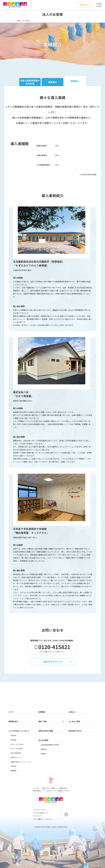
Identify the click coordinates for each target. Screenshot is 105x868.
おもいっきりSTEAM (17, 744)
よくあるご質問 (74, 721)
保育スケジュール (16, 757)
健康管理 (14, 771)
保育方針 (14, 735)
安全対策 (14, 766)
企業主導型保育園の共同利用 (30, 82)
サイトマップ (37, 816)
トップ (11, 712)
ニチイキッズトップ (9, 21)
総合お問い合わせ (75, 731)
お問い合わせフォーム (53, 662)
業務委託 (52, 82)
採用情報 (42, 712)
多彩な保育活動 (16, 753)
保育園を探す (85, 5)
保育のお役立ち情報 (46, 731)
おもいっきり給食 (16, 749)
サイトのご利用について (41, 813)
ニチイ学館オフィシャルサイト (43, 819)
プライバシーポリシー (40, 810)
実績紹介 (75, 81)
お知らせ (72, 712)
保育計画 (14, 740)
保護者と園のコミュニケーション (21, 762)
